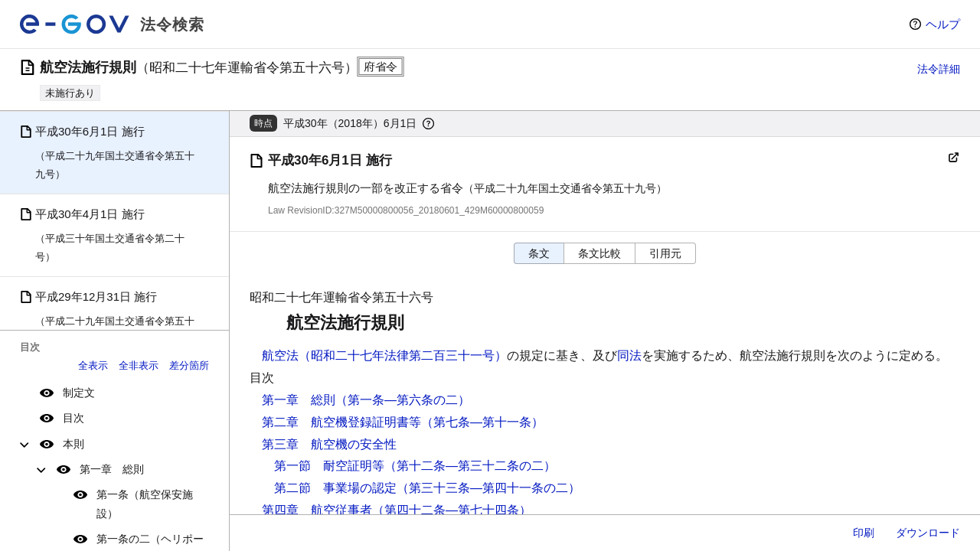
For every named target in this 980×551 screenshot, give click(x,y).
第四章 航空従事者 (317, 510)
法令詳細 (939, 69)
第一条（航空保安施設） (145, 504)
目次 (73, 418)
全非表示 (139, 365)
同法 (629, 355)
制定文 (79, 393)
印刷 (864, 533)
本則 (73, 444)
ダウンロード (928, 533)
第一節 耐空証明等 (329, 466)
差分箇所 (189, 365)
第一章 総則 (112, 469)
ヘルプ (943, 24)
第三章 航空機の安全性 (329, 444)
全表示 (93, 365)
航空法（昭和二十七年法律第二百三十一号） (384, 355)
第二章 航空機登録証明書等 (341, 422)
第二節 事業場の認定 (335, 488)
